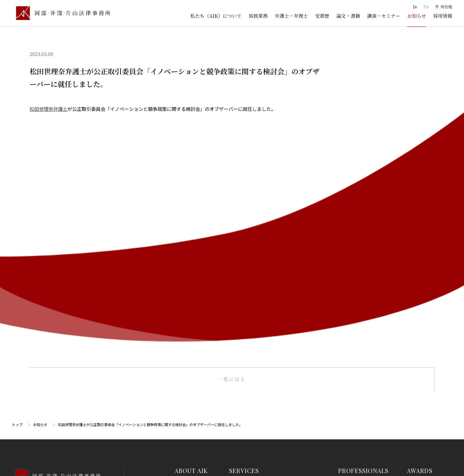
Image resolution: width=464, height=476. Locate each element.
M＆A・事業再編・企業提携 (255, 300)
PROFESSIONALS (364, 216)
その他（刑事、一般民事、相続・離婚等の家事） (275, 441)
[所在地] (443, 7)
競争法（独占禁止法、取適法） (258, 354)
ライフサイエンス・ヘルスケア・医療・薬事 (270, 289)
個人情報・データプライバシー (258, 387)
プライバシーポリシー (428, 368)
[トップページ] (61, 13)
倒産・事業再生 (244, 256)
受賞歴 (322, 16)
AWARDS (420, 216)
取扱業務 (258, 16)
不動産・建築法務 (246, 344)
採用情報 (443, 16)
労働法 (235, 376)
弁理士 (344, 245)
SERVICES (244, 216)
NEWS (416, 276)
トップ (17, 170)
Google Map (42, 282)
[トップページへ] (56, 229)
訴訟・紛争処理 (244, 245)
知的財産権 (239, 267)
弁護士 (344, 234)
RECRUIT (420, 296)
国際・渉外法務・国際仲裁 (254, 311)
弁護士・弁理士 (291, 16)
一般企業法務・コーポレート (256, 234)
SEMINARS (423, 256)
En (425, 7)
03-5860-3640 (38, 250)
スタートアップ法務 (248, 420)
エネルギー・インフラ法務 (254, 430)
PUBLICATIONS (430, 236)
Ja (414, 7)
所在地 (181, 234)
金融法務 (237, 333)
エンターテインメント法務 (254, 409)
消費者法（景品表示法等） (254, 365)
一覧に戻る (232, 125)
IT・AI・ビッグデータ (250, 398)
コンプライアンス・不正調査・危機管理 (266, 322)
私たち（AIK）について (216, 16)
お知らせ (417, 16)
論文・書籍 (348, 16)
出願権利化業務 (244, 278)
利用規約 (415, 346)
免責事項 (415, 357)
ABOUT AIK (191, 216)
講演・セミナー (384, 16)
